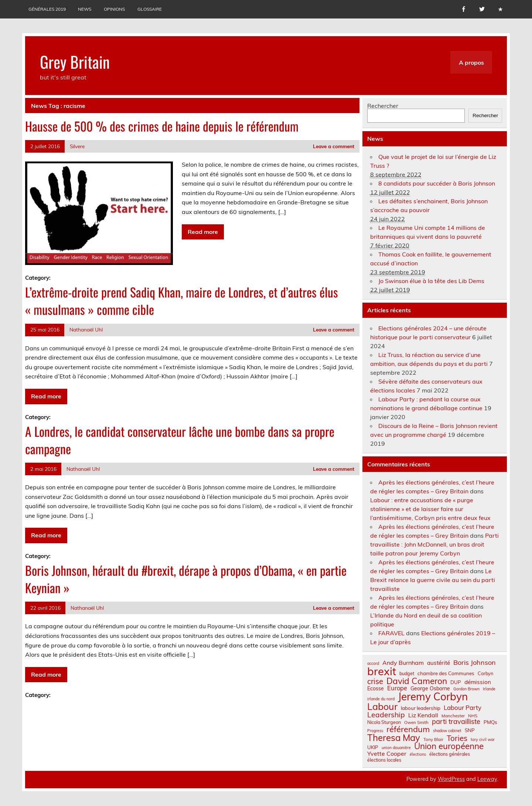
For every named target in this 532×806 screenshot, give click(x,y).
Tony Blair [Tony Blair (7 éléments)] (433, 739)
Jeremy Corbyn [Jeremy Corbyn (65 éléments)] (433, 697)
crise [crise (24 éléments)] (375, 681)
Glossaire (150, 9)
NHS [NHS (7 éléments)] (473, 716)
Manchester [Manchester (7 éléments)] (453, 716)
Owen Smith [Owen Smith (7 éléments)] (416, 722)
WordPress (451, 779)
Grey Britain (75, 61)
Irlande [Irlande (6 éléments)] (489, 689)
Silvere (77, 146)
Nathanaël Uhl (86, 329)
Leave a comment (334, 146)
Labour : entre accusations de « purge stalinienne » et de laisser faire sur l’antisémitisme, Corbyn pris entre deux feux (430, 509)
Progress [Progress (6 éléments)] (375, 731)
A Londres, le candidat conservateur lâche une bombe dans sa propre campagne (180, 440)
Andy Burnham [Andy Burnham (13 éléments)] (403, 663)
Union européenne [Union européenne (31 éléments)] (449, 746)
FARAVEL (391, 633)
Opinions (114, 9)
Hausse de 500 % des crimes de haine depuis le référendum (162, 126)
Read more (203, 232)
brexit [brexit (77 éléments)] (382, 671)
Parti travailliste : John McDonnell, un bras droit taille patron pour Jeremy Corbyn (434, 544)
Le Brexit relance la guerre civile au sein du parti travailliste (433, 580)
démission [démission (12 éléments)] (478, 682)
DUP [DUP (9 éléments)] (456, 682)
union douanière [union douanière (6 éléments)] (396, 748)
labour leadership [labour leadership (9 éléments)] (421, 708)
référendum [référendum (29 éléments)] (408, 729)
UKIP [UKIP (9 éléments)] (373, 747)
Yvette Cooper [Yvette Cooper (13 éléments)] (387, 754)
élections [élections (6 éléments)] (418, 754)
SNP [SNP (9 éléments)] (470, 730)
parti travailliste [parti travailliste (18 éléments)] (456, 722)
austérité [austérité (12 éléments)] (439, 663)
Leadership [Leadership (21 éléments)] (386, 715)
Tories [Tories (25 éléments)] (457, 738)
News (85, 9)
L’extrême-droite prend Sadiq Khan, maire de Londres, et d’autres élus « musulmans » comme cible (182, 301)
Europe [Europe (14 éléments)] (397, 688)
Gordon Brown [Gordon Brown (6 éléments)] (466, 689)
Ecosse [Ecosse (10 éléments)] (376, 688)
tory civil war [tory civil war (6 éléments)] (483, 740)
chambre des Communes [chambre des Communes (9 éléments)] (446, 674)
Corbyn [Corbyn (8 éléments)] (485, 673)
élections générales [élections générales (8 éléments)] (450, 754)
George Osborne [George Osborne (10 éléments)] (430, 688)
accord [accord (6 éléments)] (373, 664)
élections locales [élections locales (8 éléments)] (384, 760)
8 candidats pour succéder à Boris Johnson (437, 183)
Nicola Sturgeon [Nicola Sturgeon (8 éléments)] (384, 722)
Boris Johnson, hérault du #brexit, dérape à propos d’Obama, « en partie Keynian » (186, 579)
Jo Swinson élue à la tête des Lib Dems (431, 281)
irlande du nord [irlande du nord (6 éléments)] (381, 699)
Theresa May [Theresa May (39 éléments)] (394, 738)
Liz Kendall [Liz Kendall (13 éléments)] (423, 715)
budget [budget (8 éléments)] (407, 673)
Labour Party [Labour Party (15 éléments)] (463, 708)
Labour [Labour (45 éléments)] (382, 706)
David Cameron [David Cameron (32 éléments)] (417, 681)
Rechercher (383, 106)
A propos (471, 62)
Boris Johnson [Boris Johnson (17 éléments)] (475, 663)
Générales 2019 (47, 9)
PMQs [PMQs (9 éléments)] (490, 722)
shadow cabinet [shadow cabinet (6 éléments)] (447, 731)
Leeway (487, 779)
